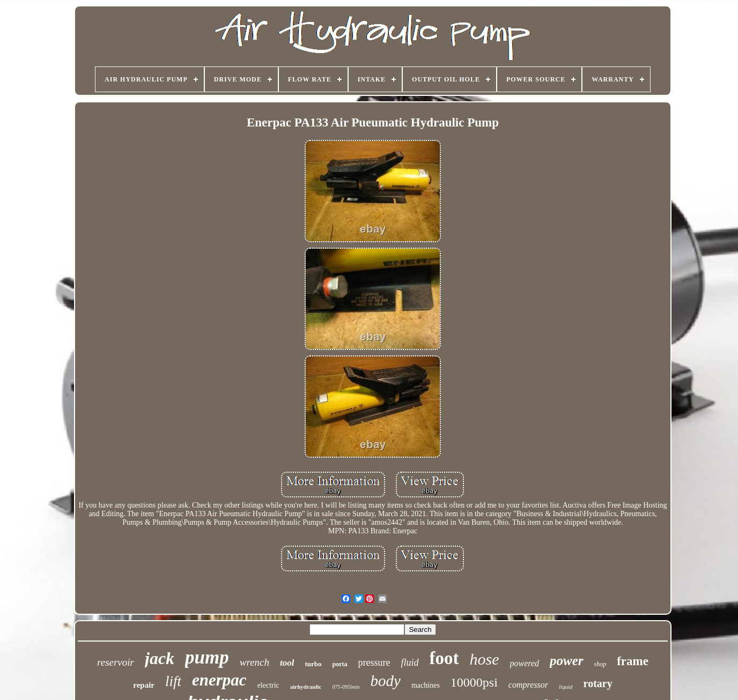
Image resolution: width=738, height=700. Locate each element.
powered (525, 663)
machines (426, 685)
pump (207, 657)
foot (444, 658)
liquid (566, 687)
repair (144, 685)
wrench (254, 662)
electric (268, 685)
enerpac (219, 680)
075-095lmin (346, 687)
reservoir (116, 662)
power (567, 661)
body (386, 681)
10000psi (474, 682)
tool (287, 663)
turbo (313, 664)
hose (485, 659)
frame (633, 661)
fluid (410, 662)
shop (600, 664)
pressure (374, 662)
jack (160, 658)
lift (173, 681)
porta (340, 664)
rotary (598, 683)
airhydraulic (306, 687)
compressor (528, 685)
